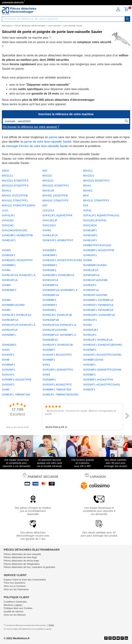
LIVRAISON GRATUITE (13, 3)
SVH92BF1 (9, 335)
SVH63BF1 (49, 250)
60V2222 (48, 180)
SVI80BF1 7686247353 (57, 389)
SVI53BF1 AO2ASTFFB (17, 379)
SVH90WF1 (50, 305)
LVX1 (5, 210)
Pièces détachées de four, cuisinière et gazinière (29, 567)
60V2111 (7, 176)
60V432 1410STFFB (55, 195)
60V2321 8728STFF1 (56, 185)
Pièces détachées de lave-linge (20, 557)
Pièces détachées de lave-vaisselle (22, 554)
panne (53, 137)
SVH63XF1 (90, 255)
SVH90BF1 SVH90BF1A (98, 300)
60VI (86, 195)
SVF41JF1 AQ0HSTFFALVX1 (101, 215)
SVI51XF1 (8, 375)
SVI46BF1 (49, 360)
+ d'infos (50, 625)
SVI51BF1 (89, 365)
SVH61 (47, 230)
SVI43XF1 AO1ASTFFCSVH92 (102, 355)
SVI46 (6, 360)
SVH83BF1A (50, 285)
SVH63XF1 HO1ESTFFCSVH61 (62, 260)
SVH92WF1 (9, 345)
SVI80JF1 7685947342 (16, 394)
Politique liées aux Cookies (18, 608)
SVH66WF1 (50, 265)
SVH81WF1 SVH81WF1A (58, 275)
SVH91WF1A (10, 320)
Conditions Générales (15, 602)
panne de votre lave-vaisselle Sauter (47, 142)
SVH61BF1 (90, 230)
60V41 (87, 185)
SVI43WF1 (90, 350)
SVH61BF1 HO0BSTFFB (17, 235)
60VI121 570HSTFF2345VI (19, 205)
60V (45, 171)
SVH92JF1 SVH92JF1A (98, 340)
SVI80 (6, 389)
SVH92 (88, 325)
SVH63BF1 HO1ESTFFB (99, 250)
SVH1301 (8, 220)
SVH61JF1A (50, 235)
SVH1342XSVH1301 (15, 230)
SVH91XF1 (90, 320)
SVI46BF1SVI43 (93, 360)
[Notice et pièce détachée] (6, 11)
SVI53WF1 (49, 379)
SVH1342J (49, 225)
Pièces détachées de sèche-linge (21, 561)
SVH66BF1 (9, 265)
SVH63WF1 (50, 255)
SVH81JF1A (91, 270)
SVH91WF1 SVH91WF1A (99, 315)
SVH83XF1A (91, 290)
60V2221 (89, 176)
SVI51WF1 (9, 370)
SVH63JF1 (9, 255)
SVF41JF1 (8, 215)
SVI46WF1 (9, 365)
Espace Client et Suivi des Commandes (25, 580)
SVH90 (6, 300)
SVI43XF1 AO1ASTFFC (57, 355)
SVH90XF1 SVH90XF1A (98, 305)
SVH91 (6, 310)
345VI (5, 171)
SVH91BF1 (49, 310)
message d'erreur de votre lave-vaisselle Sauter (37, 146)
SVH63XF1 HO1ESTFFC (17, 260)
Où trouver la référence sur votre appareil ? (31, 127)
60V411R (48, 190)
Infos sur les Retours (15, 615)
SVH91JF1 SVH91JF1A (17, 315)
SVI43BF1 (49, 350)
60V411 (7, 190)
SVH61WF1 (90, 235)
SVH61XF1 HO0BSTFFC (58, 240)
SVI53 (46, 375)
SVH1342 (8, 225)
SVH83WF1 (9, 290)
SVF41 (87, 210)
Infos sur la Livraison (15, 586)
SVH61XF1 (9, 240)
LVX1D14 (48, 210)
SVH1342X (90, 225)
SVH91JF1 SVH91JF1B (57, 315)
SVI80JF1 (89, 389)
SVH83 (6, 285)
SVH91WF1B (51, 320)
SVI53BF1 (89, 375)
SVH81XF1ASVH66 (95, 280)
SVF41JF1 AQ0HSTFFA (57, 215)
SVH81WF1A (91, 275)
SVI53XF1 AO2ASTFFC (57, 384)
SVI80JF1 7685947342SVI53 (60, 394)
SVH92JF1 (90, 335)
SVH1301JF (50, 220)
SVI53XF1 (8, 384)
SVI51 (46, 365)
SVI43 (6, 350)
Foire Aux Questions (14, 583)
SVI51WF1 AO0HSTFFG (58, 370)
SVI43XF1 (8, 355)
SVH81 (6, 270)
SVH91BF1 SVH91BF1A (98, 310)
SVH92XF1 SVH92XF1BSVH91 (103, 345)
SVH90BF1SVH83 (13, 305)
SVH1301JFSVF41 (95, 220)
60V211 (88, 171)
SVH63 (6, 250)
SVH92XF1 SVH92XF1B (58, 345)
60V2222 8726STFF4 (15, 185)
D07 (45, 205)
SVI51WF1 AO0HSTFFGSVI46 (102, 370)
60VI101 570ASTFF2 (55, 200)
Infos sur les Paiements (16, 589)
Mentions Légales (13, 605)
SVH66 (88, 260)
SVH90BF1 (49, 300)
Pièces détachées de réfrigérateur (22, 564)
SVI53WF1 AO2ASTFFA (98, 379)
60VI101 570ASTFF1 (15, 200)
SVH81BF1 (49, 270)
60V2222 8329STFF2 (96, 180)
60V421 (88, 190)
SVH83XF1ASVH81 (95, 295)
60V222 (47, 176)
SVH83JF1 (90, 285)
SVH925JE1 (91, 330)
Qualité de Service (13, 611)
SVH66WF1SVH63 (95, 265)
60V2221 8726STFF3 (15, 180)
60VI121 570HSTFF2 (96, 200)
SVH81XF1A (50, 280)
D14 (86, 205)
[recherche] (127, 19)
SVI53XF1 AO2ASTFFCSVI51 (102, 384)
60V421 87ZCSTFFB (15, 195)
